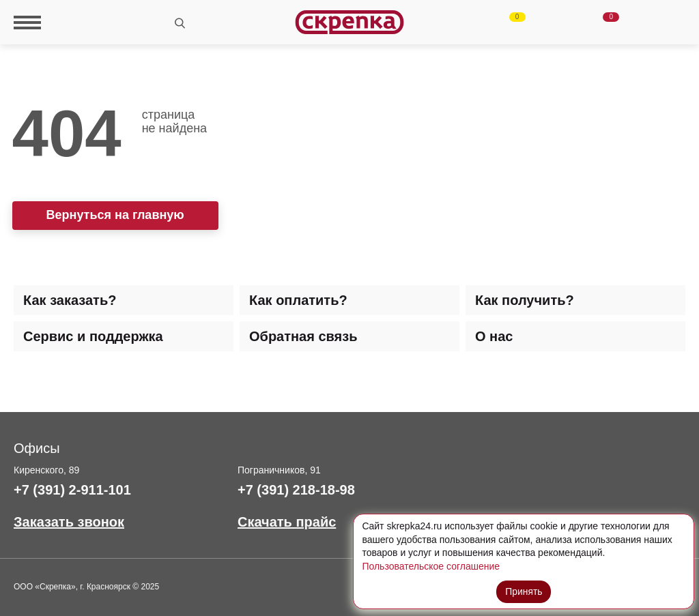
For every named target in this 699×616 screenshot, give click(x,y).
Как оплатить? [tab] (298, 300)
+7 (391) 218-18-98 (296, 490)
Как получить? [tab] (525, 300)
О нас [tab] (494, 336)
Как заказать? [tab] (70, 300)
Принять (524, 591)
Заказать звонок (69, 522)
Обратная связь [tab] (303, 336)
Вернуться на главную (115, 215)
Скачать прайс (287, 522)
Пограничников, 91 (279, 470)
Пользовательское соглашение (431, 566)
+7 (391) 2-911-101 (72, 490)
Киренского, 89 (46, 470)
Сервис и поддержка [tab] (93, 336)
